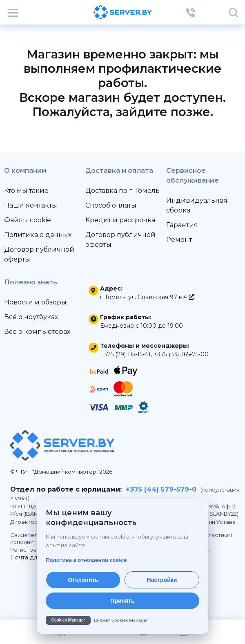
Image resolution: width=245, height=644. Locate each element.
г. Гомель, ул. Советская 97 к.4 (147, 297)
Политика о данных (38, 235)
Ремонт (179, 240)
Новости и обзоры (35, 302)
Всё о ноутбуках (31, 317)
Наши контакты (31, 205)
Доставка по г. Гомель (122, 191)
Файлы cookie (28, 220)
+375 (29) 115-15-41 (125, 354)
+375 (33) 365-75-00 (181, 354)
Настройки (162, 580)
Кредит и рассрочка (120, 220)
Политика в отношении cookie (86, 560)
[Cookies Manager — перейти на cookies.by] (122, 620)
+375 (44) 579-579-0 (161, 489)
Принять (122, 601)
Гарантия (182, 225)
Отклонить (83, 580)
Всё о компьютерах (37, 332)
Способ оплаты (111, 205)
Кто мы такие (26, 191)
